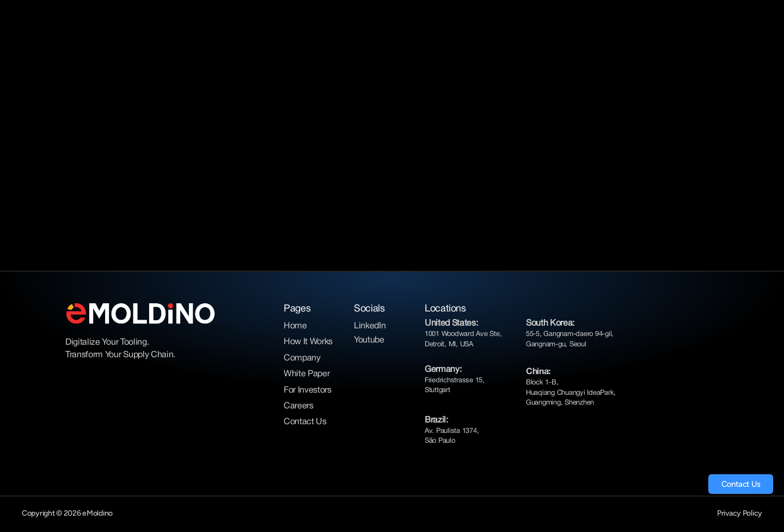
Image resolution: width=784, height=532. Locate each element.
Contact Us (305, 422)
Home (295, 326)
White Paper (307, 374)
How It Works (308, 342)
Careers (299, 406)
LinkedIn (370, 326)
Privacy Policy (740, 513)
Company (302, 358)
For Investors (308, 390)
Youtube (369, 340)
